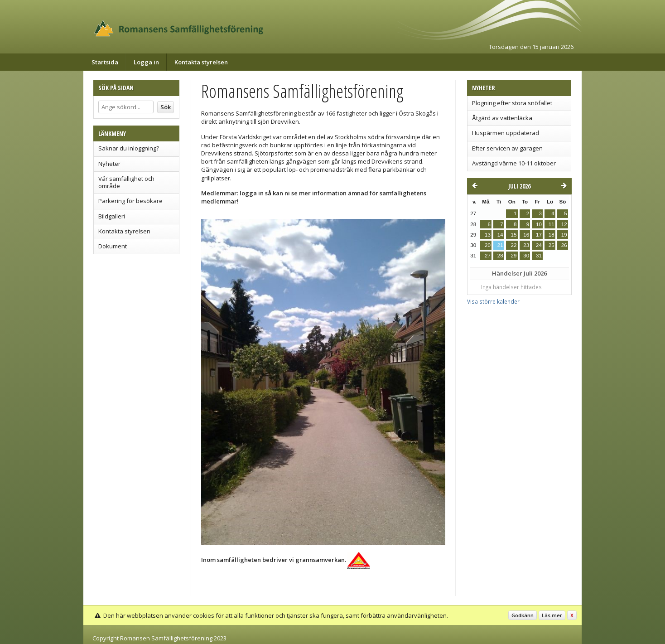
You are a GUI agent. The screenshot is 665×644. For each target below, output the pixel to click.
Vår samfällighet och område (126, 182)
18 (552, 235)
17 (539, 235)
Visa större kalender (493, 301)
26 (564, 245)
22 (513, 245)
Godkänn (523, 615)
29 (513, 256)
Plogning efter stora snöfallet (512, 103)
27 (488, 256)
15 (513, 235)
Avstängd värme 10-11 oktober (514, 163)
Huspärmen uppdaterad (506, 133)
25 (552, 245)
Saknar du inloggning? (129, 148)
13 (488, 235)
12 (564, 224)
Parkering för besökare (130, 201)
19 (564, 235)
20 (488, 245)
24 (539, 245)
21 (500, 245)
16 (526, 235)
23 (526, 245)
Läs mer (552, 615)
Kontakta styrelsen (201, 62)
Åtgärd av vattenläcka (502, 118)
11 (552, 224)
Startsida (105, 62)
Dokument (113, 246)
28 (500, 256)
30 (526, 256)
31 (539, 256)
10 (539, 224)
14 (500, 235)
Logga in (146, 62)
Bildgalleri (112, 216)
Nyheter (109, 164)
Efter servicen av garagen (507, 148)
